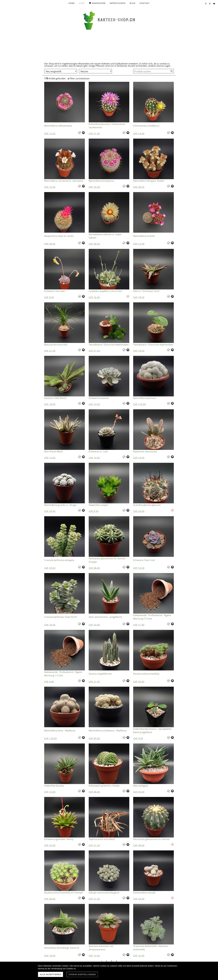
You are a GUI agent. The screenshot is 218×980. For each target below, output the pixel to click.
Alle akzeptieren (51, 974)
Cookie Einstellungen (82, 974)
